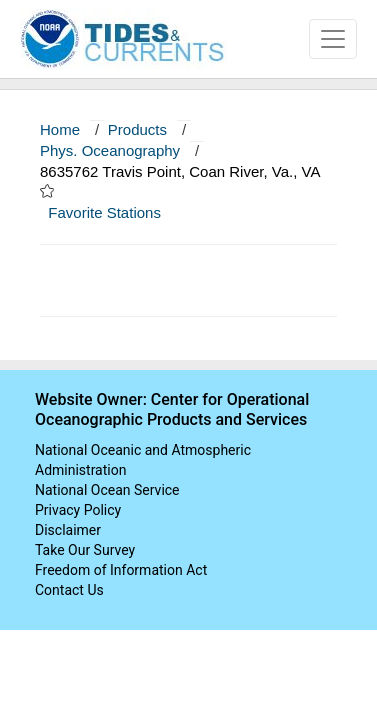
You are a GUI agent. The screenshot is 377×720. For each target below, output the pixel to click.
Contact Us (69, 590)
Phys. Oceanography (110, 150)
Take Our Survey (85, 550)
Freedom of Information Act (121, 570)
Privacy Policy (78, 510)
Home (60, 129)
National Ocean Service (107, 490)
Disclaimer (68, 530)
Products (137, 129)
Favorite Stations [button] (114, 212)
